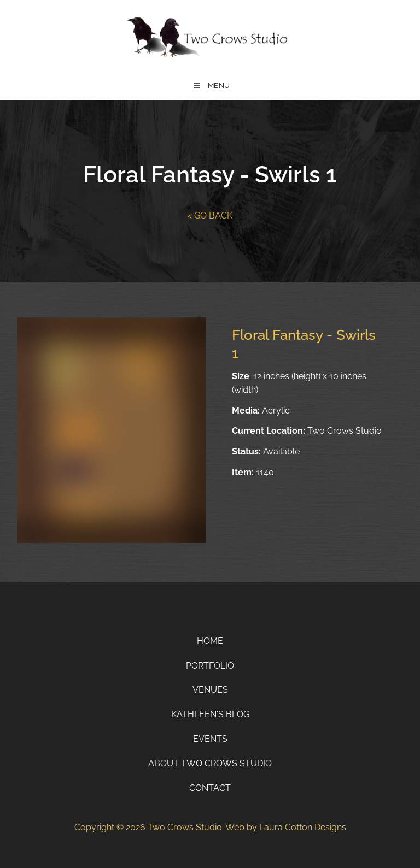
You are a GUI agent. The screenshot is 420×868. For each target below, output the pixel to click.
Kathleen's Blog (210, 714)
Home (210, 641)
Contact (210, 788)
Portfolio (210, 666)
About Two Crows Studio (210, 763)
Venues (210, 690)
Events (210, 739)
